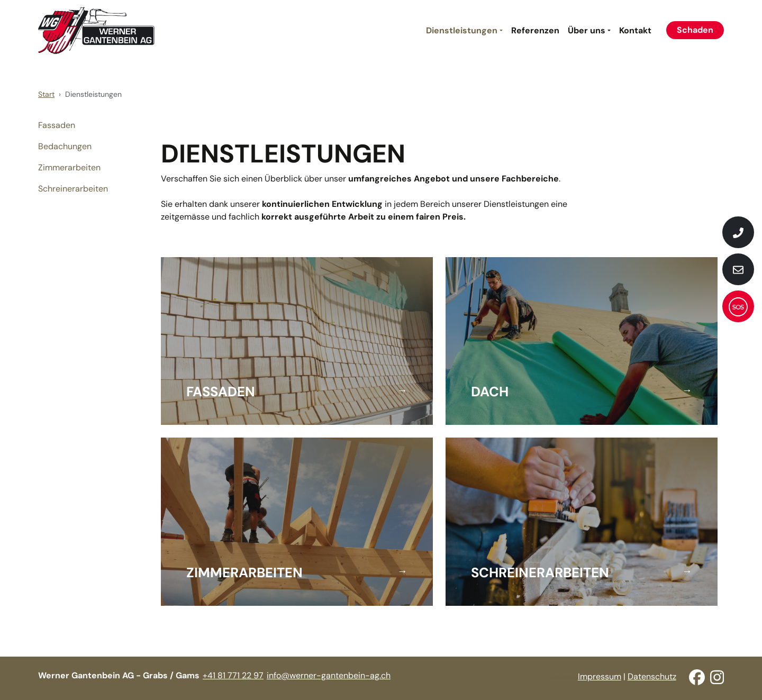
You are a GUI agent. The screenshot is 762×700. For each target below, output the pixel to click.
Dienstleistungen (462, 30)
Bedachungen (65, 146)
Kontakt (635, 30)
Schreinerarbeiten (73, 189)
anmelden (564, 678)
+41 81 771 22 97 (233, 675)
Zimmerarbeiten (69, 167)
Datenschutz (652, 676)
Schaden (695, 30)
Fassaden (57, 125)
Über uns (587, 30)
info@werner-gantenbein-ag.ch (329, 675)
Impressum (600, 676)
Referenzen (535, 30)
